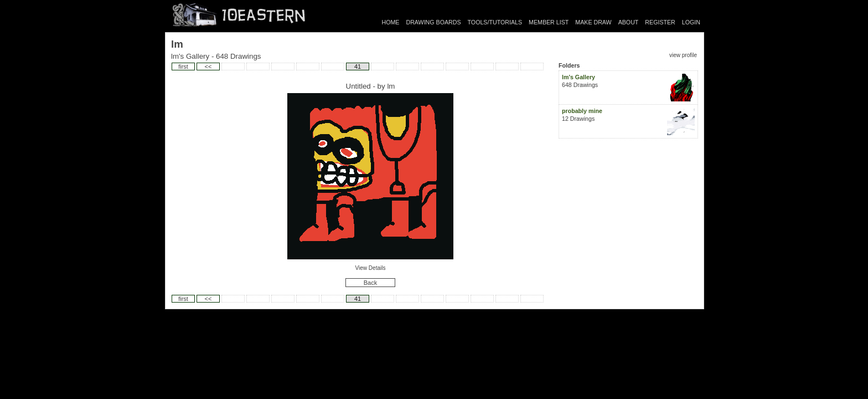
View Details (371, 268)
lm (391, 86)
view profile (683, 55)
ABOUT (629, 22)
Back (370, 283)
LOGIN (691, 22)
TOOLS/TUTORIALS (495, 22)
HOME (391, 22)
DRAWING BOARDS (433, 22)
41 (358, 66)
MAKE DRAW (593, 22)
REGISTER (660, 22)
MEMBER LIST (549, 22)
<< (208, 66)
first (183, 66)
